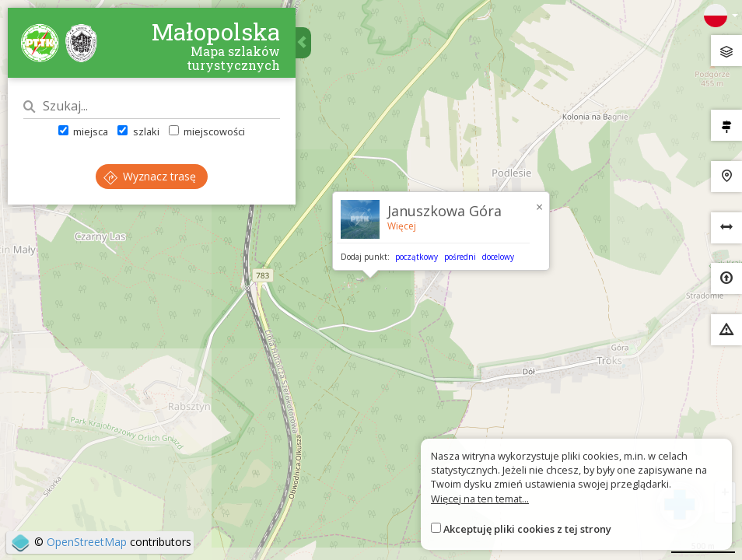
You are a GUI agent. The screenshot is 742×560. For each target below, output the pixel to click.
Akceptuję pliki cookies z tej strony (527, 529)
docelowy (498, 257)
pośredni (460, 257)
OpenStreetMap (87, 542)
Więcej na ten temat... (480, 499)
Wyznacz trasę (150, 176)
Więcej (402, 226)
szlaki (138, 131)
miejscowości (207, 131)
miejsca (83, 131)
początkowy (416, 257)
